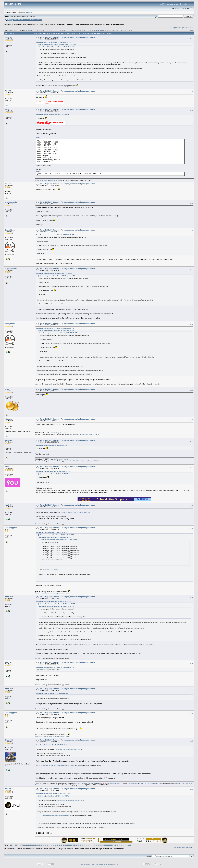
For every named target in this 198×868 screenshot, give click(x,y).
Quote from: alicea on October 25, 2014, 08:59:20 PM (52, 694)
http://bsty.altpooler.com (60, 433)
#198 (192, 714)
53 (111, 30)
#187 (192, 270)
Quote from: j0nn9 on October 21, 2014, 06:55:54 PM (55, 537)
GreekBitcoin (10, 230)
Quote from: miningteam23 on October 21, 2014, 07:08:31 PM (56, 535)
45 (95, 30)
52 (109, 30)
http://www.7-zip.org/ (52, 569)
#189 (192, 390)
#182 (192, 92)
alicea (7, 467)
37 (78, 30)
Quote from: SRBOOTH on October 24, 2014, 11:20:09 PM (56, 47)
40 (84, 30)
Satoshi (110, 783)
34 (72, 30)
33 (70, 30)
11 (25, 30)
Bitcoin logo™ (77, 783)
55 (115, 30)
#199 (192, 741)
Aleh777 (8, 91)
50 (105, 30)
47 (99, 30)
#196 (192, 663)
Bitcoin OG (39, 783)
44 (93, 30)
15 (33, 30)
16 (35, 30)
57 (119, 30)
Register (32, 20)
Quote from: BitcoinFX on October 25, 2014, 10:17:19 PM (53, 794)
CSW (101, 783)
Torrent (33, 17)
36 (76, 30)
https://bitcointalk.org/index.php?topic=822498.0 (84, 435)
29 (62, 30)
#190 (192, 420)
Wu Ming (178, 783)
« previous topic (179, 28)
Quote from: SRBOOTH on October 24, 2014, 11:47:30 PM (53, 42)
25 (54, 30)
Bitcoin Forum (9, 24)
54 (113, 30)
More (39, 20)
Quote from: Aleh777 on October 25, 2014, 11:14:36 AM (53, 114)
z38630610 (9, 789)
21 (45, 30)
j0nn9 (7, 505)
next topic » (189, 28)
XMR (136, 783)
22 (47, 30)
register (30, 13)
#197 (192, 690)
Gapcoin (38, 524)
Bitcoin (91, 783)
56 (117, 30)
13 (29, 30)
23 (49, 30)
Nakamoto (116, 783)
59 (123, 30)
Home (10, 20)
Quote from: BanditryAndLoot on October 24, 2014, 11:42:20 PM (57, 45)
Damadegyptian (11, 528)
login (24, 13)
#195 (192, 598)
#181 (192, 38)
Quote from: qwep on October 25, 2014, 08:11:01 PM (52, 445)
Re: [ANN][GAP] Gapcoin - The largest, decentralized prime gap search (67, 37)
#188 (192, 324)
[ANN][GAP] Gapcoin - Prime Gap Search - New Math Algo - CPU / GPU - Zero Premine (90, 24)
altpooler (8, 419)
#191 (192, 441)
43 (91, 30)
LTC (129, 783)
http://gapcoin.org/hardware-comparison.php (74, 512)
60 (125, 30)
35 (74, 30)
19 (41, 30)
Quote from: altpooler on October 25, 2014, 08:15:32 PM (53, 472)
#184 (192, 185)
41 (86, 30)
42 (88, 30)
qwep (7, 389)
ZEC (132, 783)
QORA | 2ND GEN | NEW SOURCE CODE (48, 180)
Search (21, 20)
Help (15, 20)
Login (26, 20)
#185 (192, 203)
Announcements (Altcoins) (46, 24)
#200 (192, 790)
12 (27, 30)
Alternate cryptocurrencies (25, 24)
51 (107, 30)
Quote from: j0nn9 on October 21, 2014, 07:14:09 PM (52, 532)
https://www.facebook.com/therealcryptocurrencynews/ (52, 593)
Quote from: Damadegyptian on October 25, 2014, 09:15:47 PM (55, 667)
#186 (192, 231)
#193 (192, 506)
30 (64, 30)
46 (97, 30)
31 (66, 30)
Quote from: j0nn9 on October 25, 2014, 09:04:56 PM (52, 745)
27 (58, 30)
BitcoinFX (9, 740)
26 (56, 30)
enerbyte (8, 37)
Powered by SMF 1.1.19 (87, 864)
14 (31, 30)
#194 (192, 529)
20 (43, 30)
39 (82, 30)
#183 (192, 110)
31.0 (28, 17)
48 (101, 30)
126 (130, 30)
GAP (142, 783)
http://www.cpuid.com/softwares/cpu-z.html (58, 765)
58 (121, 30)
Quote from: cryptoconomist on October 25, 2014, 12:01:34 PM (55, 235)
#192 (192, 468)
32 (68, 30)
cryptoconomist (11, 202)
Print (191, 30)
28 (60, 30)
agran (7, 109)
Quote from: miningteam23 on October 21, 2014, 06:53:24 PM (59, 540)
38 (80, 30)
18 (39, 30)
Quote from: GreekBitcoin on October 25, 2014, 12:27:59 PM (54, 274)
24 (52, 30)
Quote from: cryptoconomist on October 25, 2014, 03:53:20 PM (55, 328)
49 (103, 30)
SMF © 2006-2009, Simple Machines (107, 864)
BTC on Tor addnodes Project (154, 783)
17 (37, 30)
